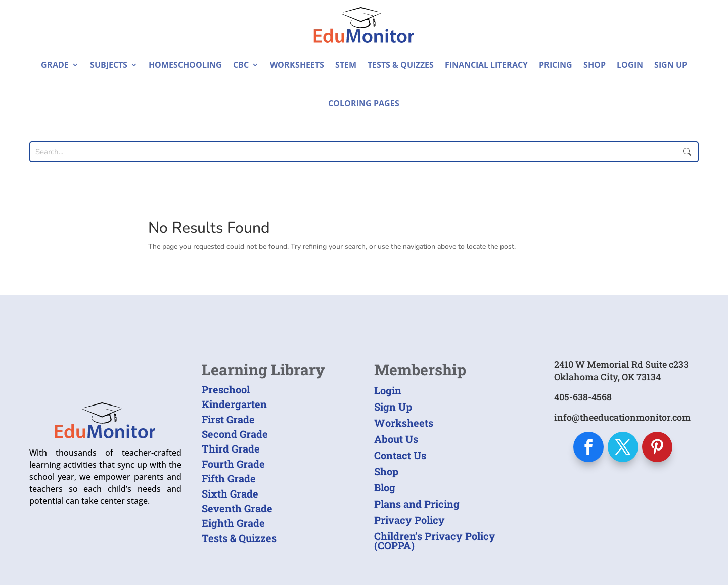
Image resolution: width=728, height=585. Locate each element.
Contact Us (400, 455)
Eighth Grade (233, 523)
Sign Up (671, 65)
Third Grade (231, 448)
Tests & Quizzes (401, 65)
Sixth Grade (230, 493)
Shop (595, 65)
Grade (55, 65)
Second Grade (235, 434)
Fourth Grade (233, 464)
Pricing (556, 65)
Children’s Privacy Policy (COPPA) (435, 541)
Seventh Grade (237, 508)
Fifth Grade (229, 478)
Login (630, 65)
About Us (396, 439)
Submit (687, 152)
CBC (241, 65)
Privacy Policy (409, 520)
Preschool (226, 389)
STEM (346, 65)
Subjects (109, 65)
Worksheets (297, 65)
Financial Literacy (486, 65)
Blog (385, 487)
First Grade (228, 419)
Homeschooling (185, 65)
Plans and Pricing (417, 504)
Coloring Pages (364, 103)
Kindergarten (234, 404)
